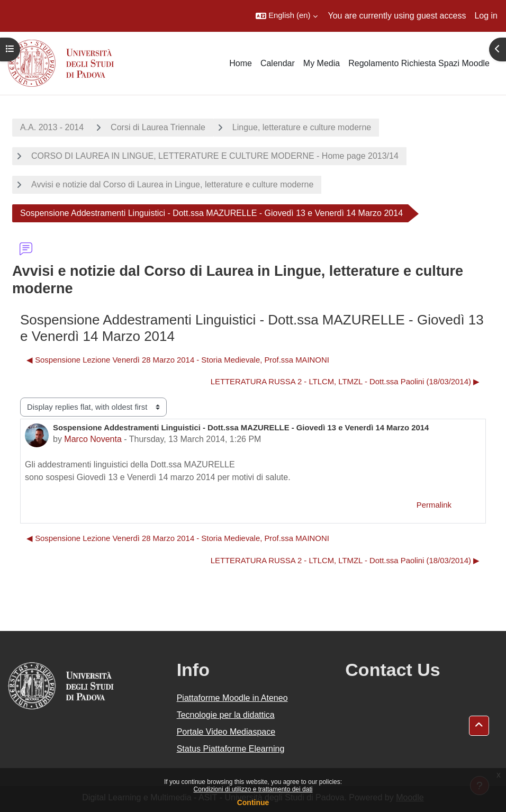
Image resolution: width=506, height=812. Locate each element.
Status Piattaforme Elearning (231, 749)
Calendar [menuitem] (278, 63)
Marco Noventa (93, 439)
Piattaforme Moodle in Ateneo (232, 698)
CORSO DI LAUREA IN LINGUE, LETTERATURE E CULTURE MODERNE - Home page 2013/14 (215, 156)
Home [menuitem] (241, 63)
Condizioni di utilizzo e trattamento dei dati (253, 789)
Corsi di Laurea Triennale (158, 127)
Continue (253, 802)
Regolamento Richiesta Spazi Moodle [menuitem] (419, 63)
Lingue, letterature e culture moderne (302, 127)
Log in (486, 16)
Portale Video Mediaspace (226, 732)
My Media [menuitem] (322, 63)
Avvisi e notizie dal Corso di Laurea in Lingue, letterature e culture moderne (172, 184)
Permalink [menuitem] (434, 505)
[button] (286, 16)
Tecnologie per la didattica (226, 715)
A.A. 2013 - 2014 (52, 127)
